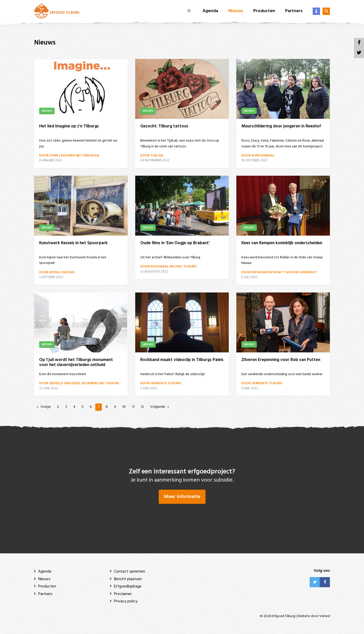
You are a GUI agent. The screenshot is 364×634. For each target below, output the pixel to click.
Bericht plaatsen (128, 579)
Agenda (210, 11)
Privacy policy (126, 601)
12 (142, 407)
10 (124, 407)
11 (133, 407)
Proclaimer (123, 594)
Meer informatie (182, 497)
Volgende (158, 407)
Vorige (46, 407)
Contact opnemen (130, 572)
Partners (294, 11)
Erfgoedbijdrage (128, 586)
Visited (325, 616)
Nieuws (236, 11)
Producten (264, 11)
